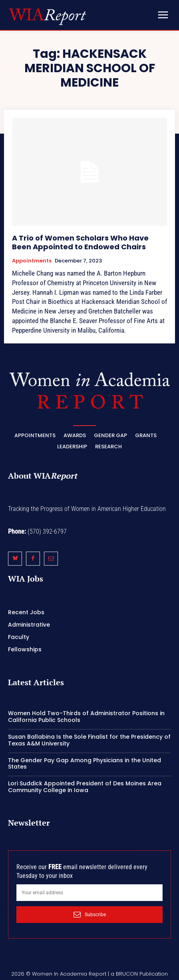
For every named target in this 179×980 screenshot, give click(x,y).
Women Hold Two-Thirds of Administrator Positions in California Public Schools (86, 717)
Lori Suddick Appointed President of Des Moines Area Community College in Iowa (85, 787)
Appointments (32, 261)
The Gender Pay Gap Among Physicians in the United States (85, 764)
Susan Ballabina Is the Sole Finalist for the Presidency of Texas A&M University (89, 740)
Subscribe (90, 915)
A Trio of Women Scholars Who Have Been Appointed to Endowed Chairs (80, 242)
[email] (89, 893)
